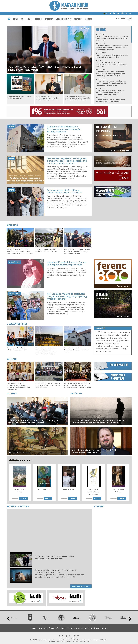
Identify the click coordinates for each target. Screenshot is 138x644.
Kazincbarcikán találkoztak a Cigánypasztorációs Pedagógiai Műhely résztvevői (111, 64)
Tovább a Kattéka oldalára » (81, 586)
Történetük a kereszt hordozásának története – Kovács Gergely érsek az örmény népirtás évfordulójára (110, 74)
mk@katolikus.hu (86, 640)
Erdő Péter (118, 332)
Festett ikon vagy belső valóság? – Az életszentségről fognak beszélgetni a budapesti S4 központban (111, 83)
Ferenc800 (107, 351)
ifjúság (123, 349)
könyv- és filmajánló (112, 349)
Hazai (16, 19)
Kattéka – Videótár (18, 506)
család (100, 338)
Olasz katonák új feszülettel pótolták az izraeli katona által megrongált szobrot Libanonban (112, 38)
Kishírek (99, 506)
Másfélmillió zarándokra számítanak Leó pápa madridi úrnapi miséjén (112, 56)
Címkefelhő (100, 328)
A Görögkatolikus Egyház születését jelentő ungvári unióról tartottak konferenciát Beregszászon (110, 92)
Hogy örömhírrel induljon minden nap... (109, 131)
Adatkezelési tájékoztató (83, 642)
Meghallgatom (34, 601)
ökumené (105, 341)
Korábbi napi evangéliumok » (121, 150)
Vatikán (114, 341)
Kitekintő (49, 19)
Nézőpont (78, 19)
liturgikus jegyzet (111, 343)
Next (130, 619)
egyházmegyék (103, 346)
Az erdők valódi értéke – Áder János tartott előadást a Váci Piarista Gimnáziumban (110, 102)
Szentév (99, 351)
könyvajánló (27, 460)
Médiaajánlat (61, 642)
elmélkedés (116, 346)
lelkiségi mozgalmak (121, 335)
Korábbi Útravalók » (124, 316)
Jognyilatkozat (70, 642)
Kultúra (89, 19)
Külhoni (39, 19)
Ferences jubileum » (124, 286)
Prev (8, 619)
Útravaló (108, 338)
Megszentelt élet (64, 19)
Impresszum (52, 642)
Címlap (33, 628)
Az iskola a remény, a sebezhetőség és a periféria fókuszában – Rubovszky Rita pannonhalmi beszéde (112, 48)
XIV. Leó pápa (27, 19)
